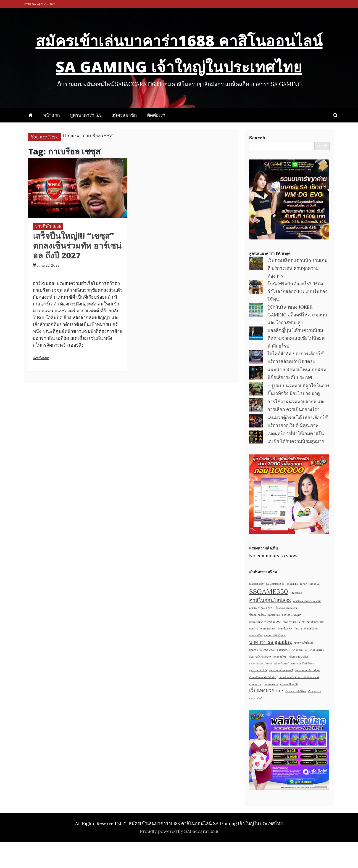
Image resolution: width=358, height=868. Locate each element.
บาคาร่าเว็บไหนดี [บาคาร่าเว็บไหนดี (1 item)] (304, 669)
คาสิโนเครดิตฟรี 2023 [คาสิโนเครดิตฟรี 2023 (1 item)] (261, 634)
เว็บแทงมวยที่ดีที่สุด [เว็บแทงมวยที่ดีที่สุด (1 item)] (296, 717)
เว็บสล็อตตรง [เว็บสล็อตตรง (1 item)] (271, 710)
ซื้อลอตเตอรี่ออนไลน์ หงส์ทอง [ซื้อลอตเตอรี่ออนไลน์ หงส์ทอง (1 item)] (264, 641)
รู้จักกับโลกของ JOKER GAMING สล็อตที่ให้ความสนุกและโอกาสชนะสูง (297, 341)
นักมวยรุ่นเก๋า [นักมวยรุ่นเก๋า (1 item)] (311, 655)
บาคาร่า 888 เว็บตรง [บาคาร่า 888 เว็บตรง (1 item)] (275, 661)
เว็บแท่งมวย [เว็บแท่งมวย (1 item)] (315, 717)
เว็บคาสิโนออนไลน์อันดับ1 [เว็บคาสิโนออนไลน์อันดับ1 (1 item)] (263, 703)
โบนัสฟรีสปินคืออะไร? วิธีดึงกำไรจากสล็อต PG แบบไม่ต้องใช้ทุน (297, 317)
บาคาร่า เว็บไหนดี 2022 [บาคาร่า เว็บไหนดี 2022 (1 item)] (262, 676)
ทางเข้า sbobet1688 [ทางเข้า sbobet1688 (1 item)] (313, 648)
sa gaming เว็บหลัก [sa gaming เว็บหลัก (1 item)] (297, 610)
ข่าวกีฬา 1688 (48, 252)
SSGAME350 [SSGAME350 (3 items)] (269, 617)
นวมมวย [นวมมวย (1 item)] (254, 655)
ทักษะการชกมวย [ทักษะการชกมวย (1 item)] (291, 648)
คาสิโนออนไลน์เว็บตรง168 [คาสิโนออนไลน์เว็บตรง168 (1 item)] (307, 627)
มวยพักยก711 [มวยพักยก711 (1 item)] (284, 676)
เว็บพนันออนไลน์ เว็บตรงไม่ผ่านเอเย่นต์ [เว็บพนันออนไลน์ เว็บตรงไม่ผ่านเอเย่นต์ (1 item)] (299, 703)
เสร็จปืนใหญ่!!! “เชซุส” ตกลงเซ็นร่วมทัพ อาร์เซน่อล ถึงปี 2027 (77, 272)
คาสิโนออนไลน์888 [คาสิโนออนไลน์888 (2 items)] (270, 626)
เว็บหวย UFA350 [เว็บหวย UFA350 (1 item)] (289, 710)
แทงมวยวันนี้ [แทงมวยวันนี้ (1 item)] (256, 725)
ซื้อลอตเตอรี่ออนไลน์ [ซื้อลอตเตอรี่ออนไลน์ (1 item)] (286, 634)
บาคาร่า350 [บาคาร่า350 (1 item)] (255, 661)
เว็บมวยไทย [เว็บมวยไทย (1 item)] (255, 710)
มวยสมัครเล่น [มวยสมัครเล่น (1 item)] (317, 676)
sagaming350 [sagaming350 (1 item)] (256, 610)
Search (257, 164)
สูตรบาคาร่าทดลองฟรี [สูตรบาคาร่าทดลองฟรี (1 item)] (281, 696)
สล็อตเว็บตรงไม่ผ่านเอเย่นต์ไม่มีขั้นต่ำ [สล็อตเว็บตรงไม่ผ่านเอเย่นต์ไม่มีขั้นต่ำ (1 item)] (294, 690)
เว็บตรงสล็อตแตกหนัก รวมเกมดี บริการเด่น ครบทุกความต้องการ (297, 294)
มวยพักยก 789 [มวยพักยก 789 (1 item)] (300, 676)
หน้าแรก (51, 141)
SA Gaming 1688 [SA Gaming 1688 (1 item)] (275, 610)
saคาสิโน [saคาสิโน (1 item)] (314, 610)
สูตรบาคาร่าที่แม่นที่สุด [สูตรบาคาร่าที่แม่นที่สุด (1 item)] (307, 696)
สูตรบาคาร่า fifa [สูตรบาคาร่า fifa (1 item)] (258, 696)
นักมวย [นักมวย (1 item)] (298, 655)
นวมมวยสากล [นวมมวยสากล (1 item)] (268, 655)
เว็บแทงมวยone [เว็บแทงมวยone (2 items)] (266, 717)
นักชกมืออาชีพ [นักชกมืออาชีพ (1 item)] (285, 655)
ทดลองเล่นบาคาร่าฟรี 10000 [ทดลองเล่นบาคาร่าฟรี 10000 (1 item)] (265, 648)
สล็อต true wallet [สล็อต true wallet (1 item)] (298, 683)
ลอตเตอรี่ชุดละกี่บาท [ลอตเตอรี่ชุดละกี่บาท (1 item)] (260, 683)
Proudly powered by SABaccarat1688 (179, 857)
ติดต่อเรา (156, 141)
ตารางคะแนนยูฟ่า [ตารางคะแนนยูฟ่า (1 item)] (292, 641)
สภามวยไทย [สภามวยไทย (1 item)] (280, 683)
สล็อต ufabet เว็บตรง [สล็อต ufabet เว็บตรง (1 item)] (261, 690)
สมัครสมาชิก (124, 141)
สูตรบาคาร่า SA (86, 141)
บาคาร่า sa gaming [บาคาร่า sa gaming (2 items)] (271, 668)
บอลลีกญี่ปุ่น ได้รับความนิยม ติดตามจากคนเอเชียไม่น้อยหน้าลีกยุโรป (296, 364)
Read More (41, 384)
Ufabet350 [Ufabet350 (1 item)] (296, 619)
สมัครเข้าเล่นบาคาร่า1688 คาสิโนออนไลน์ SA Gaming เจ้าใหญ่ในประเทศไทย (179, 64)
